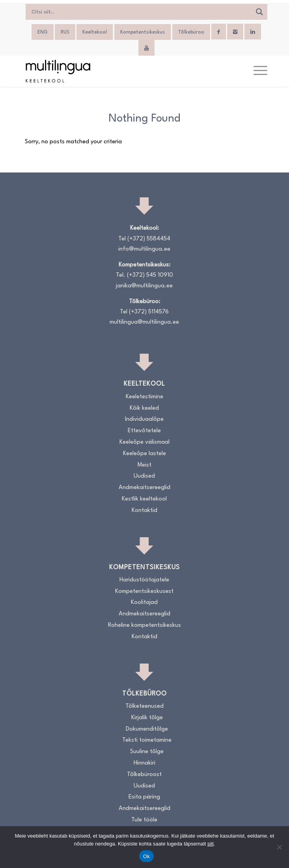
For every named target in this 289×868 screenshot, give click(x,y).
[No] (279, 847)
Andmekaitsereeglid (144, 488)
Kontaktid (144, 511)
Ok (146, 856)
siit (211, 844)
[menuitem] (43, 32)
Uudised (144, 476)
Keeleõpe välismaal (144, 442)
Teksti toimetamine (147, 740)
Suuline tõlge (147, 752)
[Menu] (256, 71)
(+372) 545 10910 (150, 275)
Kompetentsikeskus (143, 32)
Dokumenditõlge (147, 729)
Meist (144, 465)
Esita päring (144, 797)
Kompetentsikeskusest (144, 591)
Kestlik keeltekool (144, 499)
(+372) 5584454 (149, 239)
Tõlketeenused (144, 706)
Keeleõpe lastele (144, 454)
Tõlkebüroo (191, 32)
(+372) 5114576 (149, 312)
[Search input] (141, 12)
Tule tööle (144, 820)
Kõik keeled (144, 408)
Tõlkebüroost (144, 775)
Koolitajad (144, 603)
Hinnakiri (144, 763)
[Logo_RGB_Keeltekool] (120, 71)
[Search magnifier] (259, 12)
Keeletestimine (144, 397)
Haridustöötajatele (144, 580)
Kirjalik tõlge (147, 718)
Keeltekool (95, 32)
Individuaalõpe (144, 419)
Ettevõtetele (144, 431)
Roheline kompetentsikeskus (144, 625)
